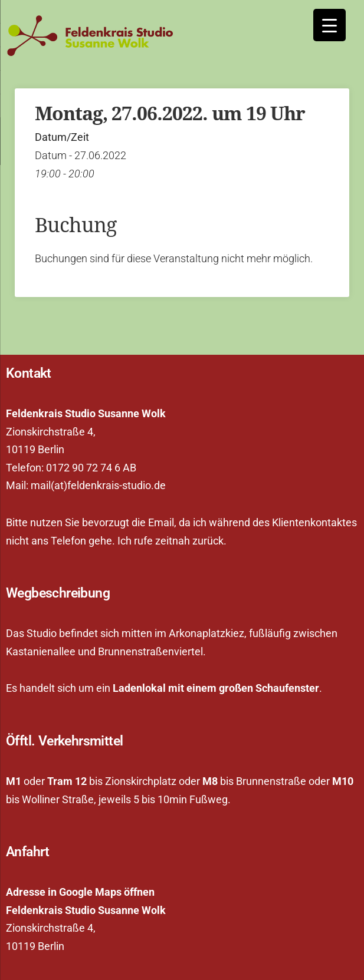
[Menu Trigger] (329, 25)
